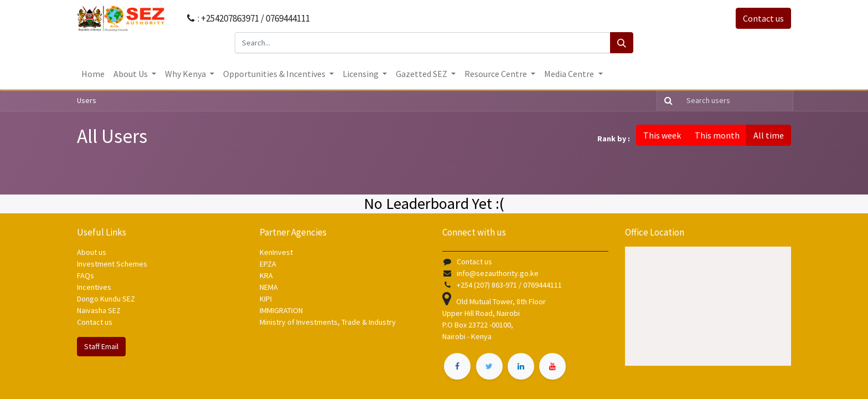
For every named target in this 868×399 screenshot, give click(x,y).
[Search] (622, 43)
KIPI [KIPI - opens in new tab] (266, 299)
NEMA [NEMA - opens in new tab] (269, 287)
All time (769, 135)
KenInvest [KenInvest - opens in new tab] (276, 252)
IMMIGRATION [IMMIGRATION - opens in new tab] (282, 310)
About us (92, 252)
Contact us (763, 18)
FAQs (86, 275)
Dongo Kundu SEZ (106, 299)
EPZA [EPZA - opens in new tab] (268, 264)
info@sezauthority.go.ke (498, 273)
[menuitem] (93, 74)
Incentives (94, 287)
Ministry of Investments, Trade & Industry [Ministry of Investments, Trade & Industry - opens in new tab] (328, 322)
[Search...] (423, 43)
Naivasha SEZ (99, 310)
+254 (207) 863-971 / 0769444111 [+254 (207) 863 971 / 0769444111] (509, 285)
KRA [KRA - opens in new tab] (266, 275)
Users (87, 100)
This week (662, 135)
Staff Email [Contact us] (101, 346)
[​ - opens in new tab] (457, 366)
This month (717, 135)
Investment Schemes (113, 264)
